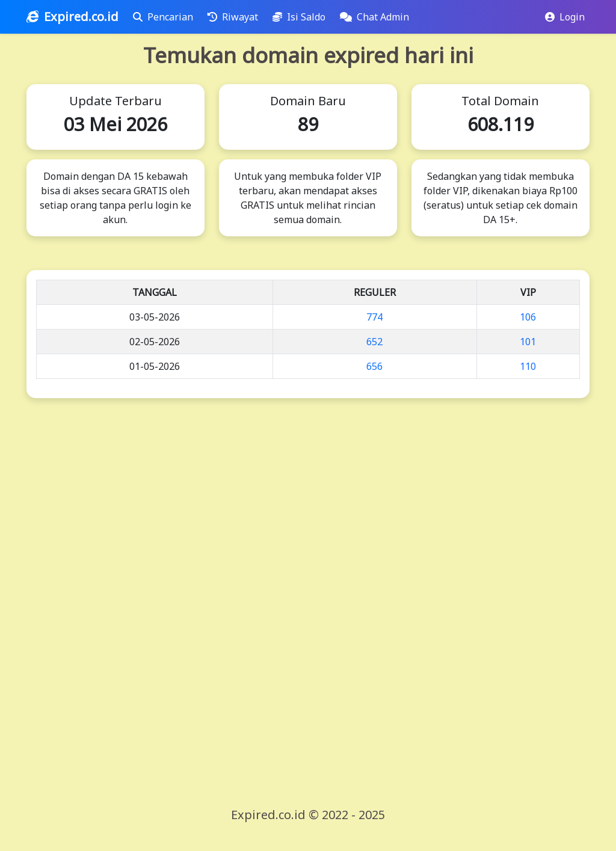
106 (528, 317)
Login (565, 17)
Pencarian (165, 17)
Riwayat (235, 17)
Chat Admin (377, 17)
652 (374, 342)
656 (374, 366)
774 (374, 317)
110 (528, 366)
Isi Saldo (301, 17)
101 (528, 342)
